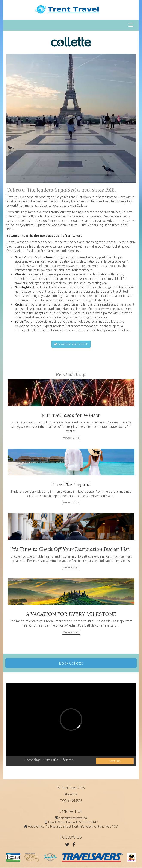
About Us (71, 794)
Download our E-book (71, 344)
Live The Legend (71, 484)
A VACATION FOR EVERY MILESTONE (71, 614)
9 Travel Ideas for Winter (71, 415)
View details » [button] (71, 438)
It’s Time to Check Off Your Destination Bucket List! (71, 549)
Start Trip (115, 761)
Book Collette (71, 663)
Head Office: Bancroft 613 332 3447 (73, 822)
